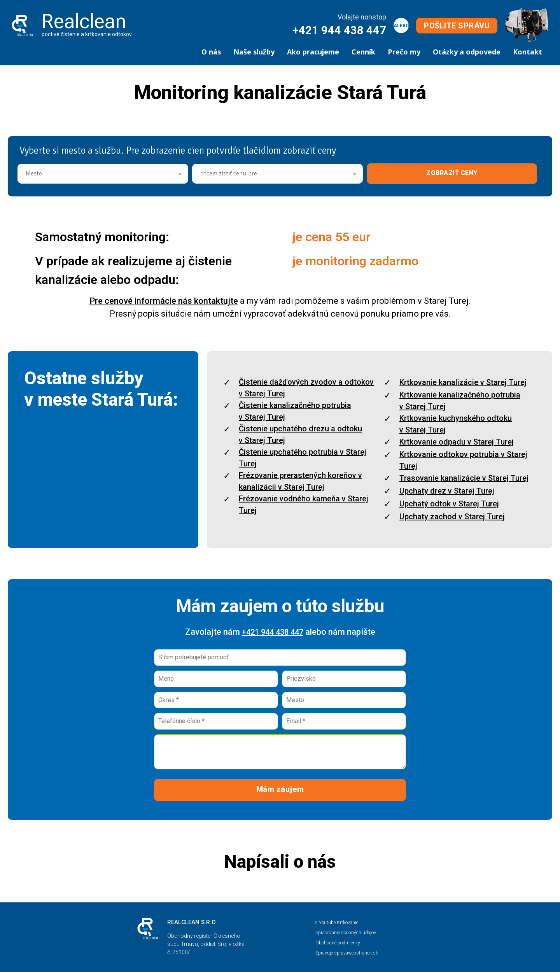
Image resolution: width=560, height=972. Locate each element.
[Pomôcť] (280, 658)
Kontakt (528, 52)
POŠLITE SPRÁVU (457, 26)
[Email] (344, 721)
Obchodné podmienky (338, 943)
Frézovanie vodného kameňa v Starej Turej (304, 504)
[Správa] (280, 752)
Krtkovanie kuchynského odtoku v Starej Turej (456, 424)
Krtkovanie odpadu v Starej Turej (457, 442)
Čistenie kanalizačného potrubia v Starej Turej (295, 411)
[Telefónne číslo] (216, 721)
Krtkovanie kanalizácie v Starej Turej (463, 382)
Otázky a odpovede (467, 52)
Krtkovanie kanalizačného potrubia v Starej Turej (460, 401)
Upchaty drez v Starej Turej (447, 491)
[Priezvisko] (344, 679)
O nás (211, 52)
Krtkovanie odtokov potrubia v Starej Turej (463, 460)
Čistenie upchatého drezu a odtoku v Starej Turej (300, 434)
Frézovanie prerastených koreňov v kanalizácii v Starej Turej (300, 481)
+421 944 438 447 (339, 30)
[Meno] (216, 679)
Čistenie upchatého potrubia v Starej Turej (303, 458)
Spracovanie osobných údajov (346, 933)
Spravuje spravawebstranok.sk (347, 953)
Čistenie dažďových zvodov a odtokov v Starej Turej (306, 388)
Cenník (363, 52)
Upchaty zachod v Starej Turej (452, 517)
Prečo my (404, 52)
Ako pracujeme (313, 52)
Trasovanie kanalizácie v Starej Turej (464, 478)
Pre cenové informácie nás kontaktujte (164, 301)
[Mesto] (103, 174)
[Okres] (216, 700)
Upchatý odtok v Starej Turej (449, 504)
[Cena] (277, 174)
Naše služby (254, 52)
